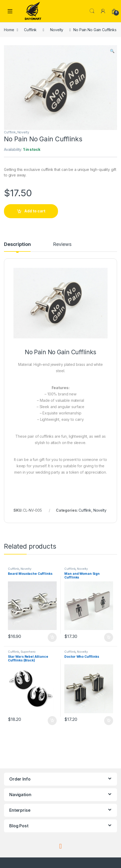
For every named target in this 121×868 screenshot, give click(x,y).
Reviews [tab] (62, 244)
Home (9, 30)
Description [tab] (17, 244)
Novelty (57, 30)
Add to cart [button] (52, 637)
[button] (112, 51)
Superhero (28, 652)
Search (92, 11)
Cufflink (30, 30)
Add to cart (35, 211)
